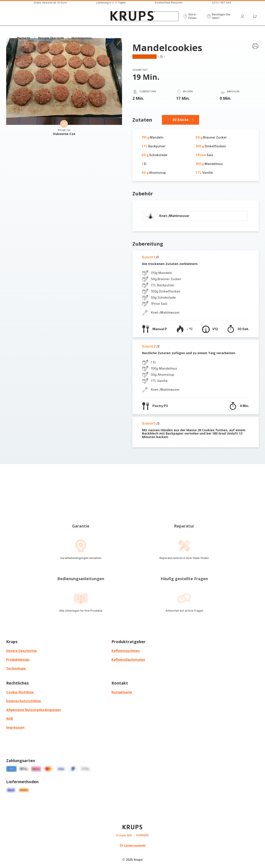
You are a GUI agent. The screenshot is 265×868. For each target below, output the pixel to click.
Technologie (16, 668)
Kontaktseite (122, 692)
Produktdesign (18, 660)
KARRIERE (143, 835)
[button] (193, 16)
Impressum (15, 727)
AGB (10, 719)
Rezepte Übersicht (51, 38)
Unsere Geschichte (21, 651)
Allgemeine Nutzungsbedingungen (34, 710)
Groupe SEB (124, 835)
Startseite (23, 38)
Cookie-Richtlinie (20, 692)
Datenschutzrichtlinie (24, 701)
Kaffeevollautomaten (128, 660)
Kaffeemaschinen (126, 651)
